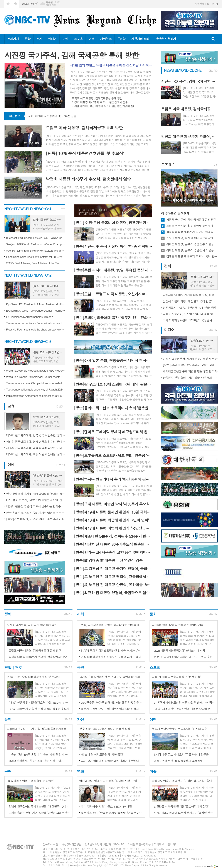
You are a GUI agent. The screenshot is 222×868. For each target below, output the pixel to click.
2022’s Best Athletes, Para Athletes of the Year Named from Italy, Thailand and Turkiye (36, 263)
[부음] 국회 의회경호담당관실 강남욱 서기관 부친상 (112, 650)
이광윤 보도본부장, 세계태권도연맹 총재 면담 (190, 359)
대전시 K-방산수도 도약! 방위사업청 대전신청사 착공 (112, 709)
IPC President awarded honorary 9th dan (29, 317)
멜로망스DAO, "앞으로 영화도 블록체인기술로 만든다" (112, 813)
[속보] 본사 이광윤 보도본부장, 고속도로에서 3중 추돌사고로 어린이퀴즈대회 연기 (190, 365)
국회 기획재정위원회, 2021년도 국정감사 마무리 (190, 320)
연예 (65, 39)
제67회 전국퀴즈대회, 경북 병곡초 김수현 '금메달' (36, 442)
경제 (168, 266)
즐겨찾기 (16, 4)
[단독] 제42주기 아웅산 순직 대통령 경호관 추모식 (39, 709)
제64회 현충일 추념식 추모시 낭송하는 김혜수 (33, 506)
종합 (28, 39)
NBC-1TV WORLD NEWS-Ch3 (28, 341)
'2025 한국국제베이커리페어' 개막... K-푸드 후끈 (183, 657)
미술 (153, 771)
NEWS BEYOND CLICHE (183, 70)
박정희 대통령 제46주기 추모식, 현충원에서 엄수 (100, 102)
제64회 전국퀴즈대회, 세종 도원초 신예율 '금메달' (36, 454)
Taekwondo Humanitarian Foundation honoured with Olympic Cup (36, 323)
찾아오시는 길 (50, 844)
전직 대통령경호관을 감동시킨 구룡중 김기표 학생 (111, 657)
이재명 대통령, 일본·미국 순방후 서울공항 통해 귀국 (192, 244)
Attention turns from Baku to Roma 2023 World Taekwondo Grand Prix (36, 250)
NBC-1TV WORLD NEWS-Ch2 (28, 275)
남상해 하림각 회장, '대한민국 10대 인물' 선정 (190, 301)
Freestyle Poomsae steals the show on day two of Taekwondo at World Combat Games (36, 329)
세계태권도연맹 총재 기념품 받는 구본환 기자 (190, 371)
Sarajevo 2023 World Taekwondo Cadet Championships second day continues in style (36, 244)
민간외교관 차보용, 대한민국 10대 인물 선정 (189, 308)
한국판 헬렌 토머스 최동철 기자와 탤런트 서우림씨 (36, 513)
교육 (11, 406)
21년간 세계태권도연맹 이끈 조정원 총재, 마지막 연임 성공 (184, 702)
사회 (80, 614)
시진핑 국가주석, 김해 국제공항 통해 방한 (191, 220)
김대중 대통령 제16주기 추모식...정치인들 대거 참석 (192, 256)
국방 (80, 668)
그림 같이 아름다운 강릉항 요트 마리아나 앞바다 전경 (112, 761)
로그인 (210, 4)
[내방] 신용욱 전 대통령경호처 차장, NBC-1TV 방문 (39, 702)
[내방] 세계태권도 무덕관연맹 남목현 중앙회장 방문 (184, 709)
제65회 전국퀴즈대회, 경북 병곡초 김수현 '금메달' (36, 448)
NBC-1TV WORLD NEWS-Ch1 (28, 209)
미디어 (52, 39)
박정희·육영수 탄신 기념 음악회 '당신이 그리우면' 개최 (39, 813)
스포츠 (78, 39)
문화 (153, 614)
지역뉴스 (106, 39)
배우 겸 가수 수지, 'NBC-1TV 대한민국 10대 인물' (36, 500)
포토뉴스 (168, 164)
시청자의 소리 (140, 39)
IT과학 (121, 39)
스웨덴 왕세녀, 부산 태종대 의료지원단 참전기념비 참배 (104, 106)
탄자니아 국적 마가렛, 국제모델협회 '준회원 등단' (36, 494)
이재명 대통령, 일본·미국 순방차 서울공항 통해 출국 (192, 250)
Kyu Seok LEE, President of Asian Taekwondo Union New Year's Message (36, 304)
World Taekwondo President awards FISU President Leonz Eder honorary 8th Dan (36, 370)
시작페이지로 (8, 4)
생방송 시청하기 (166, 39)
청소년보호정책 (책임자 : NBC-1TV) (104, 844)
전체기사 (13, 39)
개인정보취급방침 (71, 844)
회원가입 (199, 4)
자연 (80, 719)
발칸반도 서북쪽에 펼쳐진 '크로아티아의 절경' (181, 806)
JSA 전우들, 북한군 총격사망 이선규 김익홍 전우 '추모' (112, 702)
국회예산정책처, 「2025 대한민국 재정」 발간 (36, 761)
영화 (80, 771)
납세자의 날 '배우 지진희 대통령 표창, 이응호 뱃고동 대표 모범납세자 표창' (190, 295)
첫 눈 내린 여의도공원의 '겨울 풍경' (102, 754)
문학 (8, 719)
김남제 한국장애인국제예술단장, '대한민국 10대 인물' (39, 806)
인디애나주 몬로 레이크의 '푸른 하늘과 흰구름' (182, 754)
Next (212, 187)
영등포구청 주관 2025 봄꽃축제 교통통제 (178, 761)
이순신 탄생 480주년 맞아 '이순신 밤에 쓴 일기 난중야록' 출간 (39, 754)
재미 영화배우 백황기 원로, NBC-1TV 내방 (106, 806)
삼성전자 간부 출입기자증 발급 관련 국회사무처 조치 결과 (190, 378)
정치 (39, 39)
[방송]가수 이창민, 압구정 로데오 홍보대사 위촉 (35, 519)
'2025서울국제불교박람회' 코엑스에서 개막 (179, 650)
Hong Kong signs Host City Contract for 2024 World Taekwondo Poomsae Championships (36, 257)
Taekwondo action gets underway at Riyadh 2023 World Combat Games (36, 389)
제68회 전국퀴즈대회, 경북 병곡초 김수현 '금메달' (36, 435)
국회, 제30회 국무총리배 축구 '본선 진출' (53, 116)
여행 (91, 39)
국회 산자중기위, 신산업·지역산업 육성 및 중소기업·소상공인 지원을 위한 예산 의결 (190, 314)
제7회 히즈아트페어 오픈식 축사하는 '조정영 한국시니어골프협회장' (184, 813)
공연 (8, 771)
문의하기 (172, 844)
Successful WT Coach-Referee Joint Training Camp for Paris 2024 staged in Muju (36, 238)
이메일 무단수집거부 (139, 844)
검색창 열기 (213, 39)
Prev (167, 187)
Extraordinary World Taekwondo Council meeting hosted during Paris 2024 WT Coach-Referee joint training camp (36, 310)
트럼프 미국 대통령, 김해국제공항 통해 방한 (97, 98)
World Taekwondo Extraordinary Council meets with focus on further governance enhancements (36, 377)
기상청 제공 (51, 5)
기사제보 (159, 844)
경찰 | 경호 (13, 668)
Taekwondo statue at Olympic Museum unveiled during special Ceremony (36, 383)
